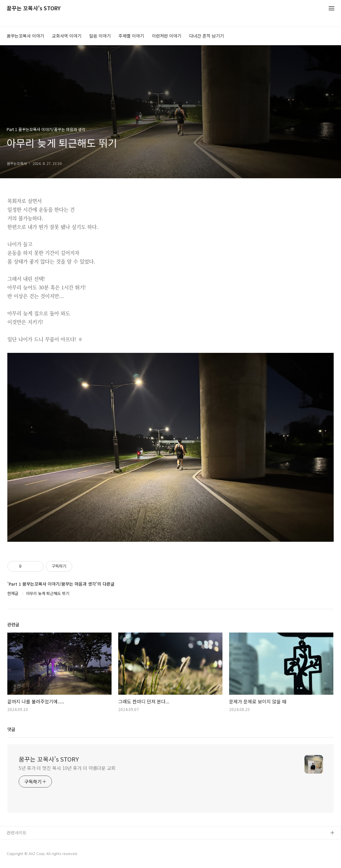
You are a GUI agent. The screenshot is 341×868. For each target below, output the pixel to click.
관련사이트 (17, 833)
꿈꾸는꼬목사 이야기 (25, 36)
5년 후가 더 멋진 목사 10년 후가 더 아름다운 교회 (67, 768)
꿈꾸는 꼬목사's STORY (34, 8)
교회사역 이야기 (67, 36)
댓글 (11, 729)
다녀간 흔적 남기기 (206, 36)
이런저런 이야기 (167, 36)
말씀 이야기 (100, 36)
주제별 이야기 (131, 36)
